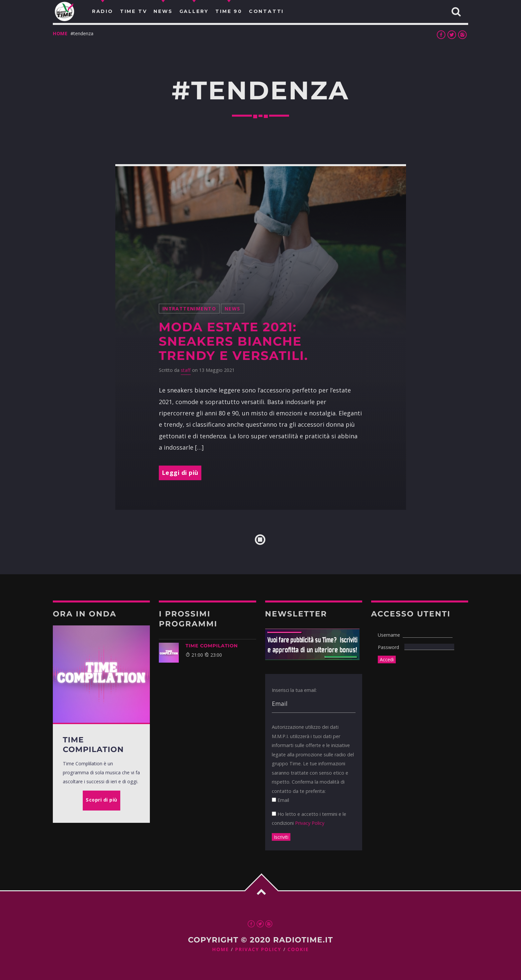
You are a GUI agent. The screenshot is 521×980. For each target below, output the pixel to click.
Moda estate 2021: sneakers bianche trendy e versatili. (233, 341)
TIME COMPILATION (211, 646)
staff (186, 370)
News (233, 309)
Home (60, 33)
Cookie (298, 950)
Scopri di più (102, 800)
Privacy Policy (310, 823)
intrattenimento (189, 309)
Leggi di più (180, 473)
